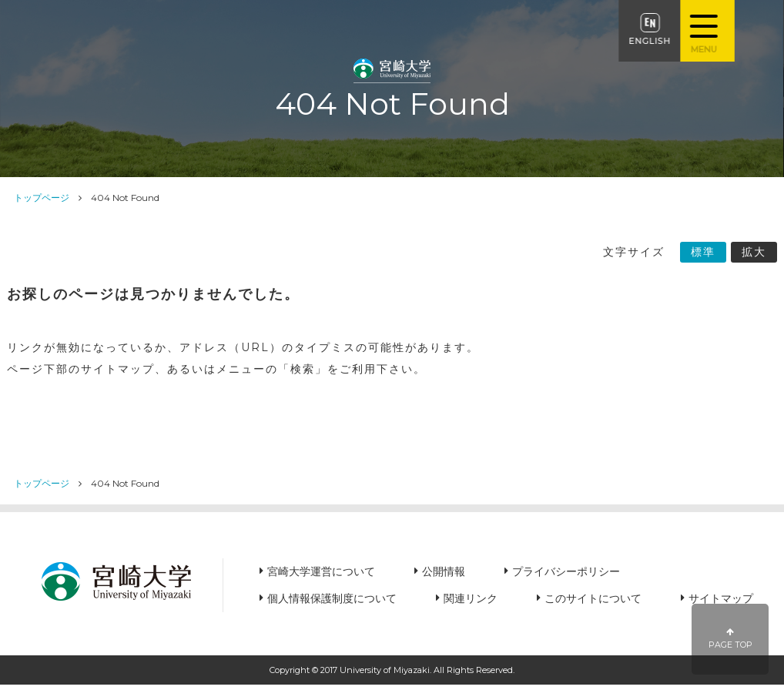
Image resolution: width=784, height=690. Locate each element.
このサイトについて (593, 598)
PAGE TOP (730, 639)
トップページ (42, 198)
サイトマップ (721, 598)
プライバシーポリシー (566, 571)
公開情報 (444, 571)
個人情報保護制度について (332, 598)
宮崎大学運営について (321, 571)
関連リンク (471, 598)
